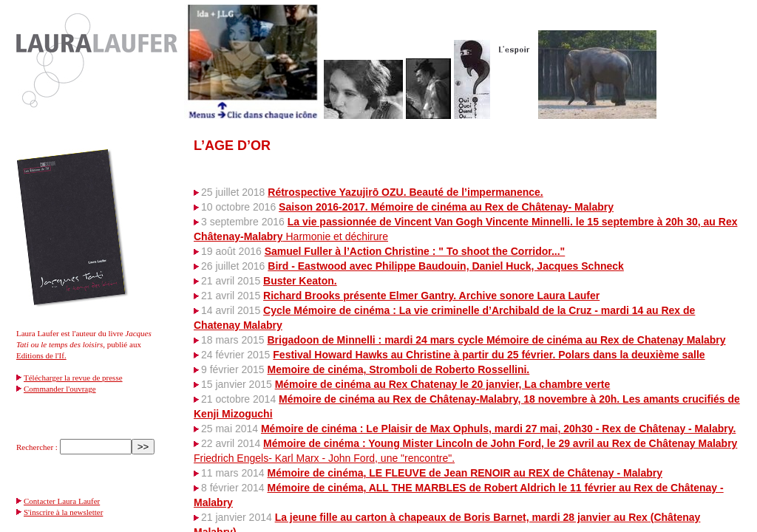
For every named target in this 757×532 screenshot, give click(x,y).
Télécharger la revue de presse (73, 378)
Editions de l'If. (41, 355)
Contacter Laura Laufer (62, 501)
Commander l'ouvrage (60, 389)
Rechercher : (37, 447)
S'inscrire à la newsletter (63, 512)
